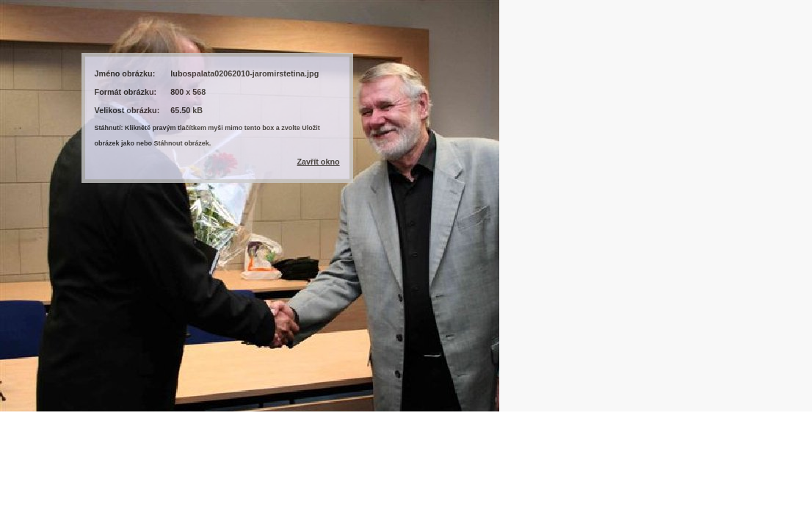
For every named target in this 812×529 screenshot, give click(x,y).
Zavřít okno (318, 162)
